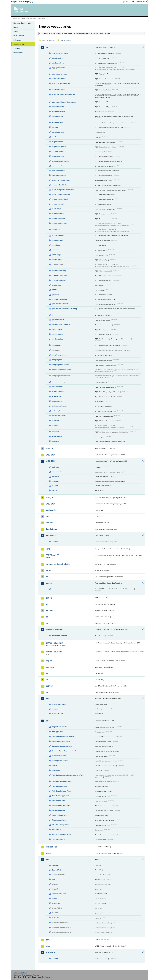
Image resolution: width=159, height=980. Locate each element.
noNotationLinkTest (59, 894)
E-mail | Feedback (20, 973)
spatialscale (57, 396)
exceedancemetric (59, 171)
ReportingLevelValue (60, 815)
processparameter (59, 315)
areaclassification (59, 90)
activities (55, 467)
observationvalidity (59, 271)
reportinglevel (57, 329)
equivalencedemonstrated (62, 166)
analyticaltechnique (59, 79)
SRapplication (57, 401)
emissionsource (58, 156)
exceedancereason (59, 175)
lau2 (48, 680)
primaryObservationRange (62, 304)
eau (54, 879)
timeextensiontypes (59, 416)
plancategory (57, 285)
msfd (48, 699)
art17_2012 (51, 498)
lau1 (48, 673)
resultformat (57, 345)
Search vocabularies (48, 40)
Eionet (23, 19)
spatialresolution (58, 391)
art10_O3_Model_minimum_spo (64, 94)
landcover (50, 667)
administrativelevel (59, 63)
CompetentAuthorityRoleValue (63, 736)
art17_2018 (51, 504)
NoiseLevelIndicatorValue (61, 791)
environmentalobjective (61, 161)
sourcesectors (57, 387)
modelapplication (58, 218)
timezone (55, 432)
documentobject (58, 151)
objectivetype (57, 260)
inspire (49, 661)
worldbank (50, 952)
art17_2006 (51, 461)
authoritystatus (58, 122)
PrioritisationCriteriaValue (62, 806)
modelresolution (58, 240)
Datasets (17, 27)
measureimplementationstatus (63, 190)
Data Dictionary (31, 19)
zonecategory (57, 436)
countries (56, 477)
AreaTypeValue (58, 732)
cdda (48, 517)
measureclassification (60, 185)
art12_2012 (51, 448)
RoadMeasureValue (59, 820)
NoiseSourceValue (59, 801)
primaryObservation (59, 299)
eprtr (48, 549)
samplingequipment (59, 355)
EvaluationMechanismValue (62, 746)
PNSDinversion (58, 290)
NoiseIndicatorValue (59, 786)
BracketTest (57, 870)
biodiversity (51, 510)
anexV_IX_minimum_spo (61, 83)
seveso (49, 853)
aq (47, 47)
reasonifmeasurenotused (61, 324)
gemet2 (49, 598)
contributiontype (58, 132)
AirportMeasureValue (60, 727)
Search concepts (65, 40)
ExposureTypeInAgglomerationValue (65, 751)
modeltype (56, 245)
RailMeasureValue (59, 810)
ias (47, 617)
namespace (56, 250)
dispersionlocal (58, 142)
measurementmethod (60, 199)
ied (47, 623)
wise (48, 946)
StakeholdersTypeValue (61, 825)
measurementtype (59, 204)
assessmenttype (58, 106)
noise (48, 721)
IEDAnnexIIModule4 (55, 652)
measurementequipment (61, 195)
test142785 (56, 903)
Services (17, 49)
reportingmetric (58, 334)
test (47, 860)
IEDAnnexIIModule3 (55, 643)
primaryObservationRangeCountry (65, 309)
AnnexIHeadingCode (60, 635)
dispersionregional (59, 147)
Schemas (17, 40)
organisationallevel (59, 280)
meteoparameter (58, 214)
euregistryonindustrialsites (58, 564)
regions (55, 709)
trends (55, 490)
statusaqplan (57, 411)
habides (49, 610)
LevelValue (56, 770)
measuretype (57, 209)
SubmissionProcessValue (62, 834)
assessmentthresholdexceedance (64, 102)
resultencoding (58, 339)
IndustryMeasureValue (60, 761)
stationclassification (60, 406)
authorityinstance (59, 111)
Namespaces (19, 53)
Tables (16, 32)
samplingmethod (58, 360)
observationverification (61, 275)
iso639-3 (55, 765)
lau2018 (49, 686)
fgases (49, 583)
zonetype (55, 441)
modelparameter (58, 236)
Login (127, 2)
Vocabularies (19, 44)
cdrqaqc (55, 127)
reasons (55, 486)
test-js (54, 898)
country (55, 958)
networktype (57, 255)
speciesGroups (58, 713)
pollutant (55, 295)
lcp (47, 692)
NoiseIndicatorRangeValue (62, 781)
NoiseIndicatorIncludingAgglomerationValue (68, 775)
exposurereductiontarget (61, 180)
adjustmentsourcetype (60, 53)
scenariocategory (59, 382)
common (50, 523)
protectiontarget (58, 320)
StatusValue (57, 830)
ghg (47, 604)
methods (55, 481)
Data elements (19, 36)
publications (51, 847)
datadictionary (52, 529)
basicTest (56, 865)
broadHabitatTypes (59, 705)
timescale (56, 420)
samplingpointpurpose (60, 365)
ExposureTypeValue (59, 756)
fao (47, 577)
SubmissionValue (59, 839)
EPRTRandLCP (53, 555)
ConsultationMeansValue (61, 741)
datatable (56, 137)
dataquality (51, 535)
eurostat (49, 570)
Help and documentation (23, 23)
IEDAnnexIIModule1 (55, 629)
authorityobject (58, 116)
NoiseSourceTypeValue (61, 796)
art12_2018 (51, 455)
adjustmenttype (58, 58)
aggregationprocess (59, 74)
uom (48, 940)
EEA (23, 2)
